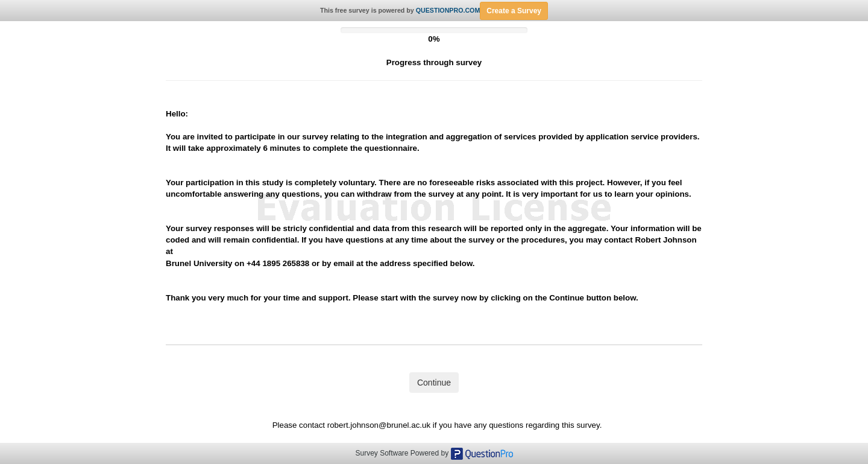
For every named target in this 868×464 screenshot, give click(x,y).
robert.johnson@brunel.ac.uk (379, 425)
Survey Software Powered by (403, 453)
